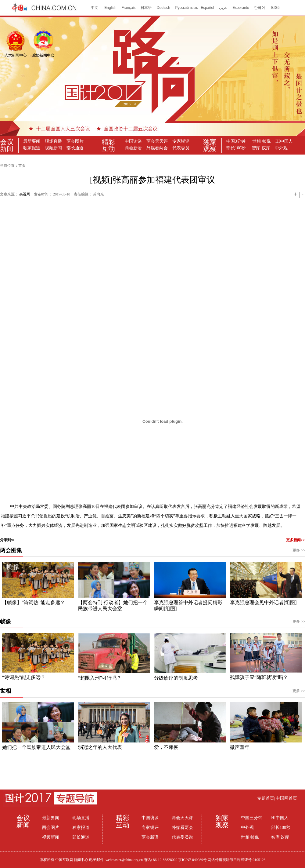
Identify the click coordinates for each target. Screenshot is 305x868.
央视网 (25, 194)
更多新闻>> (296, 540)
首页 (22, 166)
